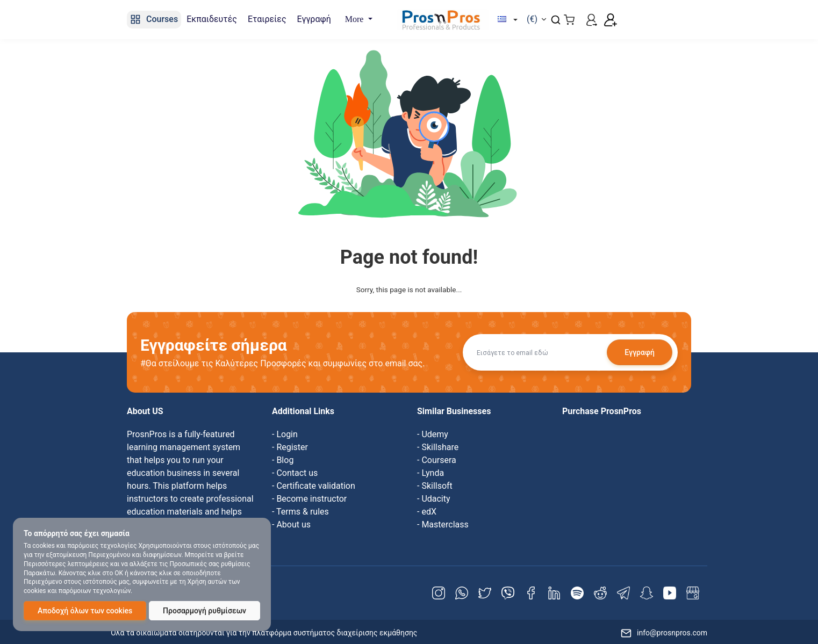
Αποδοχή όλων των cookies (85, 611)
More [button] (356, 19)
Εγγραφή (640, 352)
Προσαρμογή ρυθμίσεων (204, 611)
